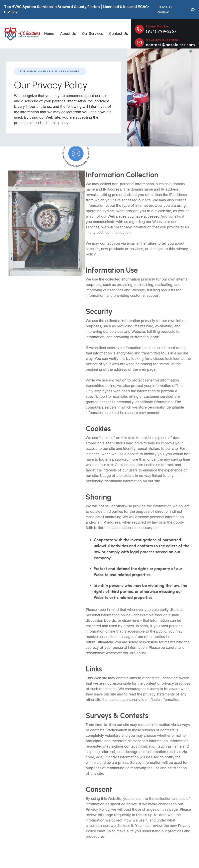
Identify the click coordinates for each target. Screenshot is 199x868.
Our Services (92, 34)
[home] (23, 34)
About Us (68, 34)
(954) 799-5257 (161, 31)
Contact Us (118, 34)
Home (49, 34)
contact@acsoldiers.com (170, 45)
